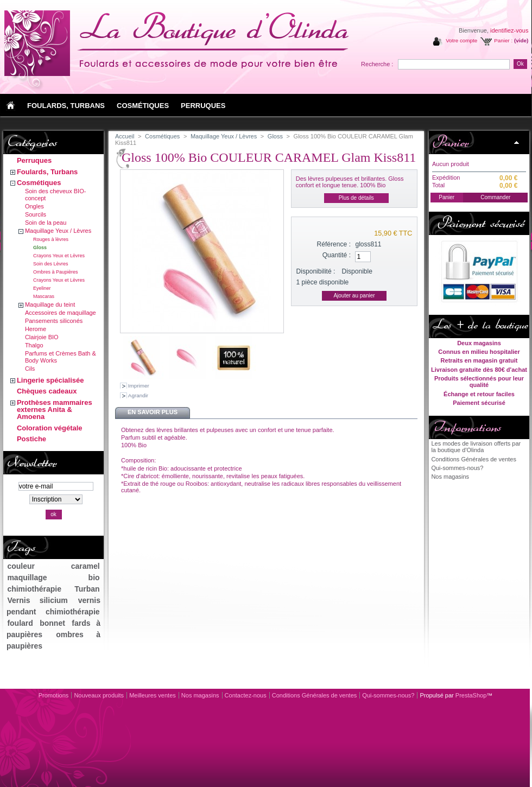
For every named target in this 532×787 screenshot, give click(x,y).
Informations (467, 427)
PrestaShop (471, 695)
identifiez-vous (509, 30)
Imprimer (139, 386)
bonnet (52, 623)
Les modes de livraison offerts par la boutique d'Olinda (476, 447)
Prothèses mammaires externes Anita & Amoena (55, 410)
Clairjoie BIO (42, 337)
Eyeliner (42, 288)
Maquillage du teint (50, 304)
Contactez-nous (246, 695)
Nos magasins (450, 477)
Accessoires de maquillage (61, 313)
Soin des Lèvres (51, 264)
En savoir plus (153, 412)
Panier (450, 142)
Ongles (34, 206)
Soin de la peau (46, 223)
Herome (36, 329)
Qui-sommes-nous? (457, 468)
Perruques (34, 160)
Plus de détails (356, 198)
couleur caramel (53, 566)
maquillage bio (53, 577)
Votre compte (461, 40)
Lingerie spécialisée (50, 380)
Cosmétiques (39, 183)
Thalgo (34, 345)
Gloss (40, 247)
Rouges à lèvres (51, 239)
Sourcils (36, 214)
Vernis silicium (37, 600)
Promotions (54, 695)
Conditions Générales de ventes (474, 459)
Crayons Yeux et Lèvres (59, 256)
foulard (20, 623)
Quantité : (337, 255)
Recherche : (377, 64)
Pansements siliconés (54, 321)
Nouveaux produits (99, 695)
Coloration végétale (50, 428)
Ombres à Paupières (56, 272)
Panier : (503, 40)
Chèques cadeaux (47, 391)
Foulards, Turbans (47, 172)
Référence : (334, 244)
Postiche (31, 439)
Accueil (125, 136)
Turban (87, 589)
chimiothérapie (34, 589)
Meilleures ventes (153, 695)
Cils (30, 369)
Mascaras (44, 296)
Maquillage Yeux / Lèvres (58, 231)
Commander (495, 197)
